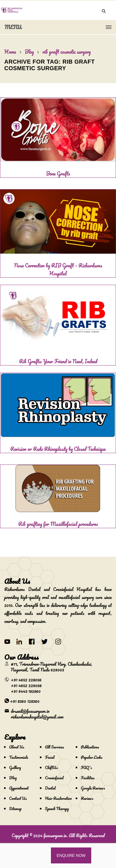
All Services (54, 747)
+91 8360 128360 (25, 701)
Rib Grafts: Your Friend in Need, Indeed (58, 361)
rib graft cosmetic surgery (67, 52)
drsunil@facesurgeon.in (30, 711)
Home (10, 52)
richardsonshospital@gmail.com (37, 717)
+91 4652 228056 (26, 680)
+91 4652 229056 (26, 685)
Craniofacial (54, 778)
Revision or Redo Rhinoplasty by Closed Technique (58, 449)
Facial (50, 757)
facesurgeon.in (55, 835)
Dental (50, 788)
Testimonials (19, 757)
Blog (29, 52)
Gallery (15, 767)
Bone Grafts (58, 173)
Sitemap (15, 809)
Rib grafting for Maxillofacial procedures (58, 524)
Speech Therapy (57, 809)
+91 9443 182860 (26, 691)
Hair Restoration (58, 798)
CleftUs (51, 767)
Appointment (19, 788)
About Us (17, 747)
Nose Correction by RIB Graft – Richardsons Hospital (58, 269)
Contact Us (18, 798)
